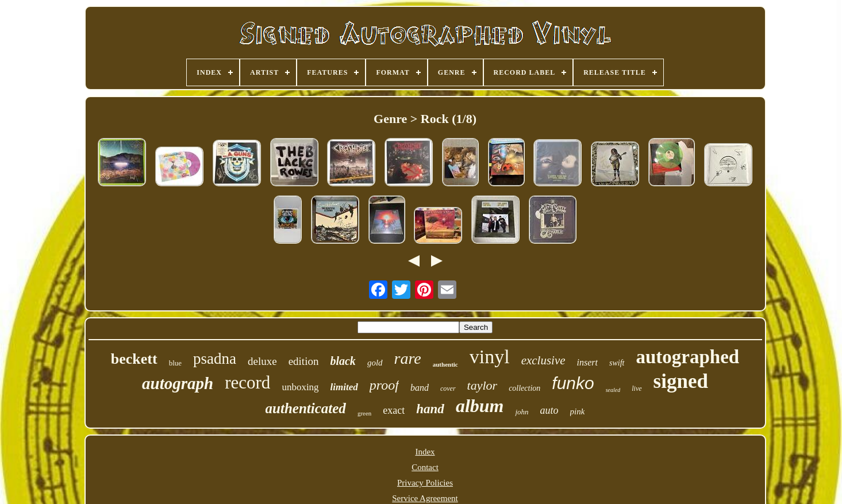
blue (175, 363)
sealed (613, 390)
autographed (688, 357)
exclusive (543, 360)
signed (681, 381)
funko (573, 383)
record (247, 382)
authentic (445, 364)
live (637, 388)
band (420, 388)
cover (448, 388)
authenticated (306, 408)
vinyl (490, 357)
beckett (134, 359)
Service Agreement (425, 498)
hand (430, 409)
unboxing (300, 387)
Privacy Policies (425, 483)
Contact (425, 467)
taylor (482, 385)
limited (344, 387)
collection (524, 388)
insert (587, 362)
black (343, 361)
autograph (178, 383)
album (480, 406)
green (364, 413)
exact (394, 410)
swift (617, 363)
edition (304, 361)
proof (384, 385)
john (522, 412)
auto (549, 410)
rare (408, 358)
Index (425, 452)
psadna (215, 359)
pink (578, 411)
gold (375, 363)
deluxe (262, 361)
